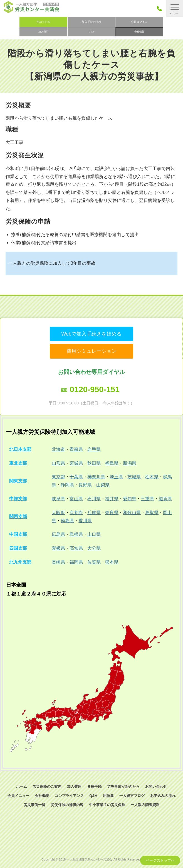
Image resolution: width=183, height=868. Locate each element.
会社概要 (42, 796)
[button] (175, 8)
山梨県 (103, 485)
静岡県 (67, 485)
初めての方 (43, 22)
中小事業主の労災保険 (107, 805)
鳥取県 (152, 513)
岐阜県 (58, 499)
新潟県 (130, 463)
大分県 (94, 548)
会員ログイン (139, 22)
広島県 (58, 534)
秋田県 (94, 463)
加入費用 (43, 32)
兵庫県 (94, 513)
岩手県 (94, 449)
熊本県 (112, 562)
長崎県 (58, 562)
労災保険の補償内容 (67, 805)
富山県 (76, 499)
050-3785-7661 (161, 8)
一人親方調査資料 (145, 805)
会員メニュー (18, 796)
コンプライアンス (69, 796)
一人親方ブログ (132, 796)
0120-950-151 (95, 389)
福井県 (112, 499)
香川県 (85, 521)
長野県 (85, 485)
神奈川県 (96, 477)
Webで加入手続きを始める (91, 334)
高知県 (76, 548)
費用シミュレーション (91, 351)
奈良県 (112, 513)
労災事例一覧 (34, 805)
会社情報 (139, 32)
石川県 (94, 499)
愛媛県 (58, 548)
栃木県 (152, 477)
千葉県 (76, 477)
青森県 (76, 449)
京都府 (76, 513)
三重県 (147, 499)
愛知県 (130, 499)
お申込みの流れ (163, 796)
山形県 (58, 463)
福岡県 (76, 562)
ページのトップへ (160, 860)
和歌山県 (132, 513)
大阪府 (58, 513)
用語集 (108, 796)
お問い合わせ (156, 786)
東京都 (58, 477)
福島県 (112, 463)
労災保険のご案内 (47, 786)
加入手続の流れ (91, 22)
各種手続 (94, 786)
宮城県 (76, 463)
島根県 (76, 534)
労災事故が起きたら (123, 786)
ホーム (22, 786)
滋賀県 (165, 499)
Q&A (91, 32)
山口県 (94, 534)
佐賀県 (94, 562)
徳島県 (67, 521)
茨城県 (134, 477)
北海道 (58, 449)
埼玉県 (116, 477)
